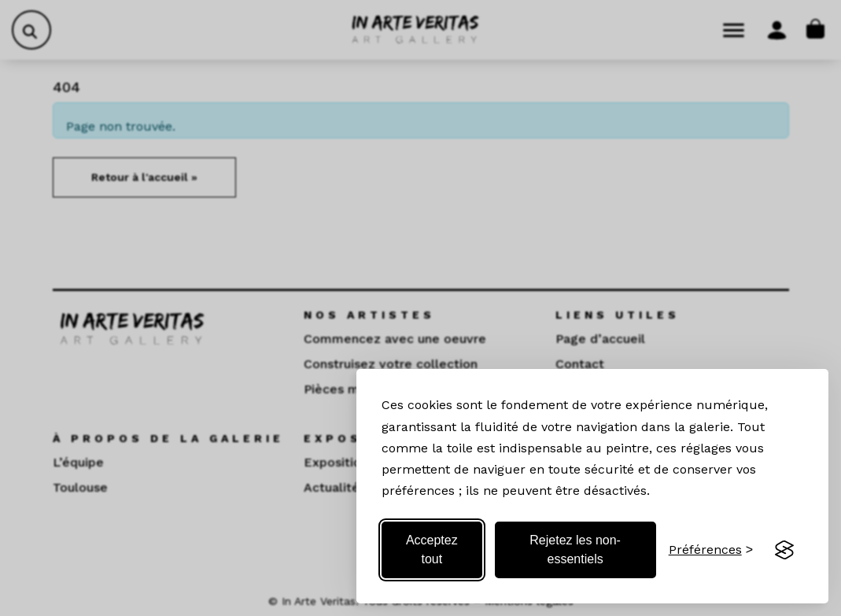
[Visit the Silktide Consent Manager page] (784, 550)
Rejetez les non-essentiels (575, 550)
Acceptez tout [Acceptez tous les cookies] (432, 550)
